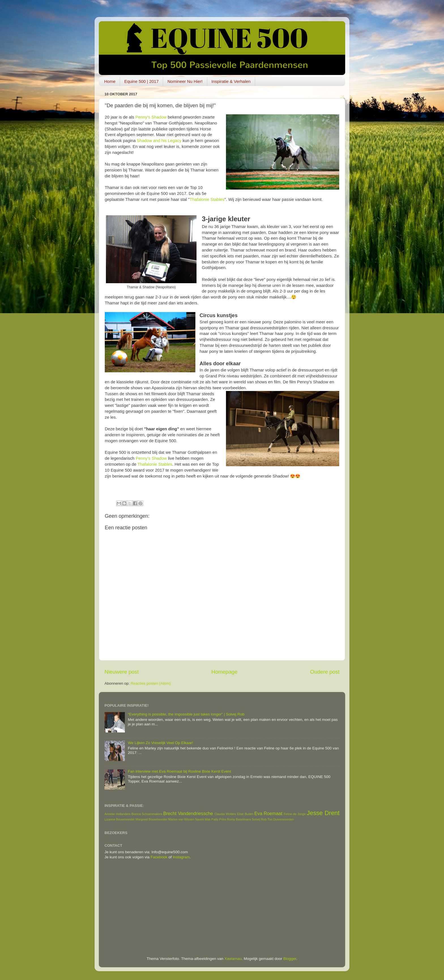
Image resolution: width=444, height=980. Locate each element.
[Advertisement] (222, 908)
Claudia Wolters (225, 814)
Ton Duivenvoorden (281, 819)
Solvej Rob (259, 819)
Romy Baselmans (239, 819)
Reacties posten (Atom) (151, 683)
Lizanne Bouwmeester (120, 819)
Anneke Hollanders (118, 814)
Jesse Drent (323, 813)
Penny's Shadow (151, 117)
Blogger (290, 959)
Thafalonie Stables (207, 199)
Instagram (181, 857)
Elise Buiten (245, 814)
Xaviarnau (233, 959)
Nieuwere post (122, 672)
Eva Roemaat (268, 813)
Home (110, 81)
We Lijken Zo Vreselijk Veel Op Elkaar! (160, 743)
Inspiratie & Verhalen (231, 81)
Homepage (224, 672)
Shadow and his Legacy (159, 141)
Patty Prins (219, 819)
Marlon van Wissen (181, 819)
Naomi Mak (203, 819)
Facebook (159, 857)
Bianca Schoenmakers (147, 814)
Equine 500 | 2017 (142, 81)
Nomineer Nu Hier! (185, 81)
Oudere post (325, 672)
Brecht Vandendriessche (188, 813)
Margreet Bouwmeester (151, 819)
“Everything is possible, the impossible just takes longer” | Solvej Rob (186, 714)
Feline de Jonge (295, 814)
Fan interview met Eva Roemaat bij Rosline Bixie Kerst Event (179, 771)
